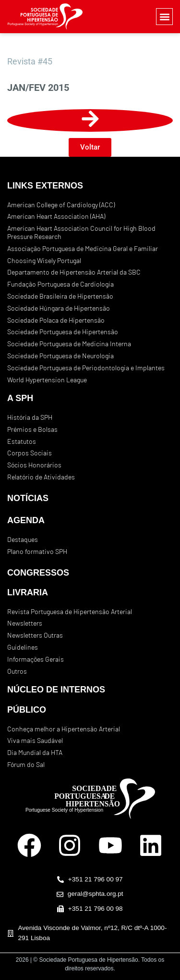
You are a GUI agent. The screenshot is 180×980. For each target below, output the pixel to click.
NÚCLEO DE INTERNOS (56, 690)
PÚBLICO (27, 710)
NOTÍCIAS (28, 498)
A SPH (20, 398)
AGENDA (26, 520)
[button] (164, 17)
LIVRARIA (28, 592)
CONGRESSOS (38, 573)
